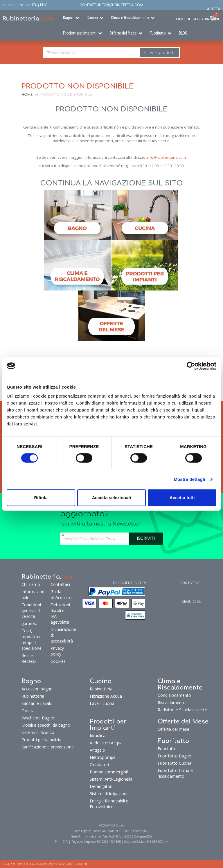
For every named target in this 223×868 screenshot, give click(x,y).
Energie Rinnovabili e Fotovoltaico (109, 804)
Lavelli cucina (102, 703)
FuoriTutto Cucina (175, 763)
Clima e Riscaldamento (130, 18)
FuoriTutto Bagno (175, 756)
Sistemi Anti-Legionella (111, 779)
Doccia (28, 711)
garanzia (29, 624)
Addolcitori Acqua (106, 743)
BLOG (183, 33)
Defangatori (101, 786)
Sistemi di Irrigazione (109, 794)
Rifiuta (41, 498)
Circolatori (99, 765)
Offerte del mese (173, 729)
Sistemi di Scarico (38, 732)
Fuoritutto (158, 33)
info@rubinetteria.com (166, 157)
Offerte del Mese (123, 33)
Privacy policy (57, 651)
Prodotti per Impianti (80, 33)
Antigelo (97, 750)
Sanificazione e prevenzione (48, 747)
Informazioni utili (33, 594)
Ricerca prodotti (159, 52)
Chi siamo (31, 584)
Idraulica (98, 736)
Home (27, 95)
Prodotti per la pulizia (41, 740)
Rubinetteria (33, 696)
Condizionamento (174, 695)
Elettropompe (103, 757)
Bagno (68, 18)
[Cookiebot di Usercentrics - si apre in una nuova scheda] (191, 366)
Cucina (92, 18)
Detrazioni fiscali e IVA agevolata (60, 613)
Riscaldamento (172, 702)
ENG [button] (44, 5)
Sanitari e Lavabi (37, 703)
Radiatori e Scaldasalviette (182, 710)
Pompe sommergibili (109, 772)
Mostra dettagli (189, 479)
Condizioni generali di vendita (31, 610)
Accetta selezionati (111, 498)
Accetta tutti (182, 498)
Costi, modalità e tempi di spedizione (32, 639)
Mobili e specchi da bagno (46, 725)
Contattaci (60, 584)
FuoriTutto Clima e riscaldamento (175, 773)
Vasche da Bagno (38, 718)
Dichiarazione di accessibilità (60, 635)
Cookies (58, 661)
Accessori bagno (37, 689)
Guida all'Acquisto (60, 594)
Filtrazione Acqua (106, 696)
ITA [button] (34, 5)
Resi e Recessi (29, 658)
